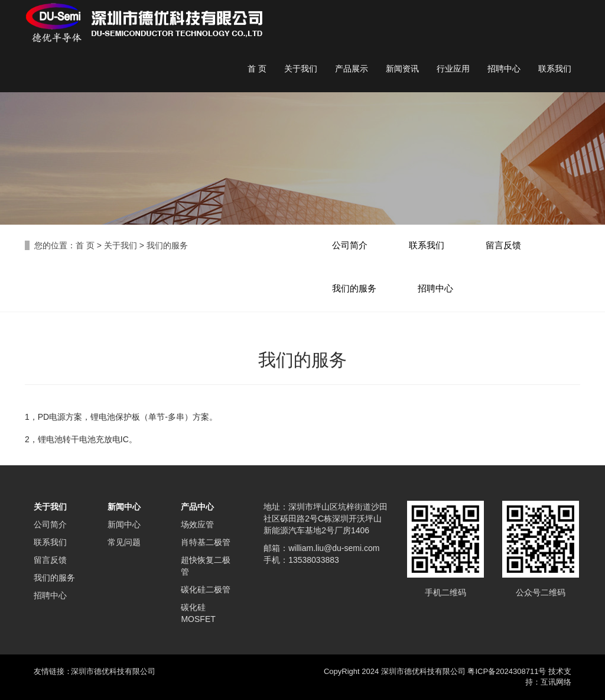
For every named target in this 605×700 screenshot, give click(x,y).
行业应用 (453, 69)
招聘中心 (504, 69)
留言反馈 (503, 245)
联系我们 (555, 69)
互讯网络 (556, 682)
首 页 (257, 69)
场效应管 (197, 524)
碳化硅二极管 (206, 589)
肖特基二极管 (206, 542)
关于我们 (301, 69)
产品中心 (197, 507)
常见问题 (124, 542)
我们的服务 (354, 289)
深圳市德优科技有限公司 (113, 671)
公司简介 (350, 245)
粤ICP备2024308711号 (507, 671)
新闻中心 (124, 507)
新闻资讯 (402, 69)
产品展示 (352, 69)
